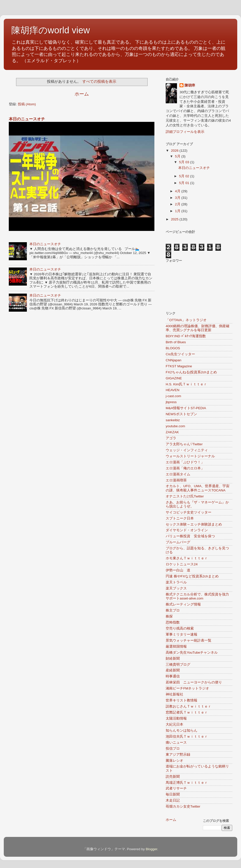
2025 (175, 219)
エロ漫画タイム (178, 474)
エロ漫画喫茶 (176, 480)
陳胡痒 (190, 85)
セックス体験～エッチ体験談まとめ (194, 524)
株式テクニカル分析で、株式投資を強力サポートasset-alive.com (197, 596)
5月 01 (185, 183)
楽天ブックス (176, 588)
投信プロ (173, 749)
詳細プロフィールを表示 (185, 132)
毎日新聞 (173, 794)
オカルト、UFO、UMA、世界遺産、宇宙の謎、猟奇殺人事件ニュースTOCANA (198, 488)
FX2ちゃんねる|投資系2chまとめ (191, 372)
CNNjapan (173, 360)
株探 (169, 616)
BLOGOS (173, 348)
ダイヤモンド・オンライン (187, 530)
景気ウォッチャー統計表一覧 (189, 640)
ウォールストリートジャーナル (190, 456)
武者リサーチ (176, 788)
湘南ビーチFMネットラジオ (188, 688)
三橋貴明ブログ (178, 665)
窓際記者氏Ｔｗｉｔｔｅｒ (187, 712)
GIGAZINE (174, 378)
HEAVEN (173, 390)
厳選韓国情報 (176, 646)
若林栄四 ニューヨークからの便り (194, 682)
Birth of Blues (176, 342)
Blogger (151, 849)
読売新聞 (173, 777)
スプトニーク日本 (180, 518)
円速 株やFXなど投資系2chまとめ (192, 576)
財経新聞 (173, 659)
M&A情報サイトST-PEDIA (186, 408)
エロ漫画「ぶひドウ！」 (185, 462)
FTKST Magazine (179, 366)
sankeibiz (173, 420)
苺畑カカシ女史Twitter (183, 806)
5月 (178, 156)
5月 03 (185, 162)
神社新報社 (174, 694)
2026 (175, 151)
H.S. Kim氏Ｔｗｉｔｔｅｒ (186, 384)
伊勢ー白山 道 (178, 570)
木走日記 (173, 800)
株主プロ (173, 610)
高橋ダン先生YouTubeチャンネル (192, 653)
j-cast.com (173, 396)
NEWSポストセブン (181, 414)
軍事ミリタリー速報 (182, 634)
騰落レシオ (174, 761)
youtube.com (175, 426)
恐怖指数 (173, 622)
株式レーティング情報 (183, 604)
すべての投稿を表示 (99, 81)
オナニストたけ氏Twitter (185, 496)
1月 (178, 211)
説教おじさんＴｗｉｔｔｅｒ (189, 706)
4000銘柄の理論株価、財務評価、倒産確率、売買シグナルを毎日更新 (198, 328)
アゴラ (171, 438)
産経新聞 (173, 670)
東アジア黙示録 (178, 755)
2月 (178, 204)
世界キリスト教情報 (182, 700)
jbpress (171, 402)
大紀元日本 (174, 724)
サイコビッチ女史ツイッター (189, 512)
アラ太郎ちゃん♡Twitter (184, 444)
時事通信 (173, 676)
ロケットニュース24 (182, 564)
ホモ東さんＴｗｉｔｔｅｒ (187, 558)
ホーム (82, 94)
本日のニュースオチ (27, 119)
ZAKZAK (172, 432)
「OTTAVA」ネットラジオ (186, 320)
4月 (178, 191)
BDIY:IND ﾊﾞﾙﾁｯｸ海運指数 (186, 336)
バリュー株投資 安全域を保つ (190, 536)
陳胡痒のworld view (51, 30)
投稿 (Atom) (27, 104)
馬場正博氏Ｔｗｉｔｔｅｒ (187, 783)
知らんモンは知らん (182, 730)
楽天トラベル (176, 582)
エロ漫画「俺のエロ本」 (185, 468)
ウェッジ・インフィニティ (187, 450)
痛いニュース (176, 743)
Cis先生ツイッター (180, 354)
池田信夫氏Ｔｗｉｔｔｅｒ (187, 736)
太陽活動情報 (176, 718)
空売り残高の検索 (180, 628)
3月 (178, 198)
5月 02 (185, 176)
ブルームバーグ (178, 542)
